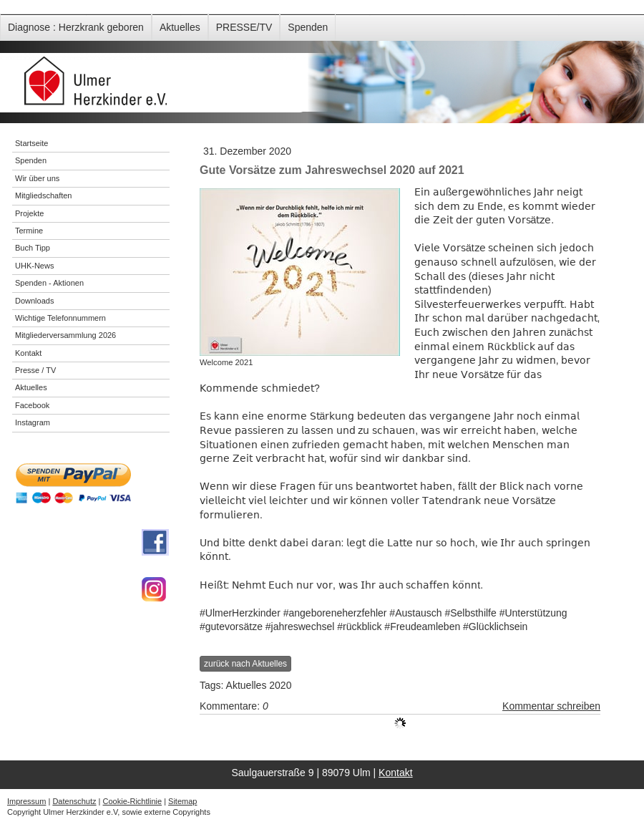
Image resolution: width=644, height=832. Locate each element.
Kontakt (395, 773)
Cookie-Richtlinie (133, 801)
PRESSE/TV (244, 27)
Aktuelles (180, 27)
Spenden (308, 27)
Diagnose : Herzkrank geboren (76, 27)
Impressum (26, 801)
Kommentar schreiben (551, 706)
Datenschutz (74, 801)
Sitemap (182, 801)
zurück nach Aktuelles (245, 664)
